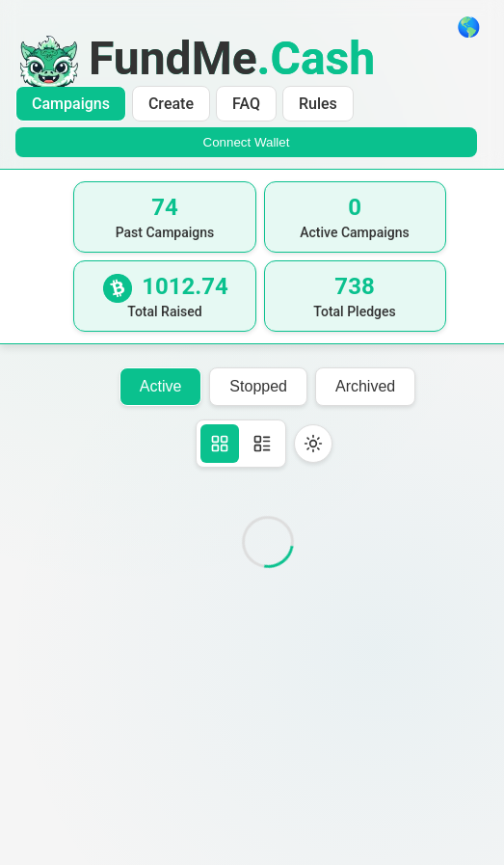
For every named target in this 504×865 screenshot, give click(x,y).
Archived (365, 386)
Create (171, 104)
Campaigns (71, 104)
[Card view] (220, 444)
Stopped (258, 386)
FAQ (246, 104)
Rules (318, 104)
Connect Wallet (247, 142)
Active (161, 386)
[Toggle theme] (313, 444)
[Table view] (262, 444)
